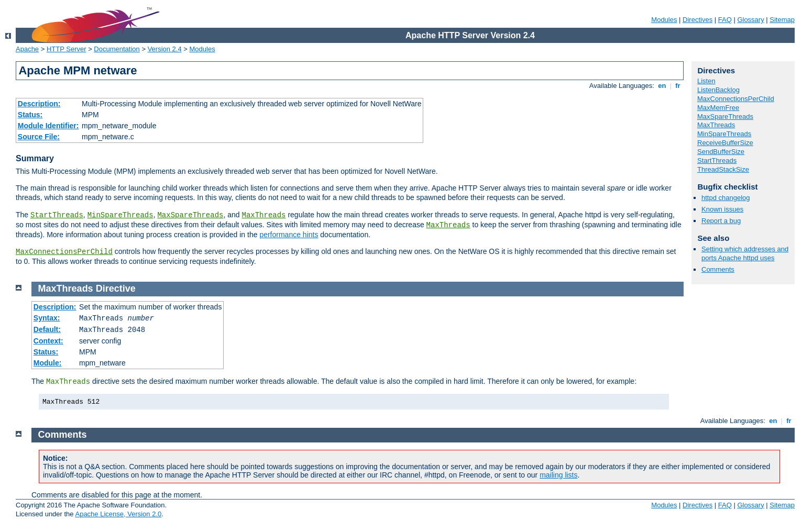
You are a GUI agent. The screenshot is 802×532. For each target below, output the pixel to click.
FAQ (725, 20)
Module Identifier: (48, 126)
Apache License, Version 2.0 (118, 514)
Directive (116, 289)
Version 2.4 (165, 49)
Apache (27, 49)
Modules (664, 20)
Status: (30, 115)
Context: (48, 341)
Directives (697, 20)
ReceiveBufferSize (725, 143)
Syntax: (47, 318)
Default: (47, 329)
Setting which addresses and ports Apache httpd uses (745, 253)
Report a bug (721, 221)
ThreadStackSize (723, 169)
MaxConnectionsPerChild (64, 252)
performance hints (289, 235)
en (662, 86)
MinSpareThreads (120, 215)
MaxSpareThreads (190, 215)
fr (678, 86)
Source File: (39, 137)
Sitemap (782, 20)
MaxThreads (264, 215)
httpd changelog (726, 198)
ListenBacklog (718, 90)
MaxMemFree (718, 108)
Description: (39, 104)
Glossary (750, 20)
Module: (48, 363)
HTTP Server (67, 49)
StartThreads (57, 215)
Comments (718, 269)
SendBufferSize (721, 152)
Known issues (722, 209)
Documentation (117, 49)
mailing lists (558, 475)
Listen (706, 81)
